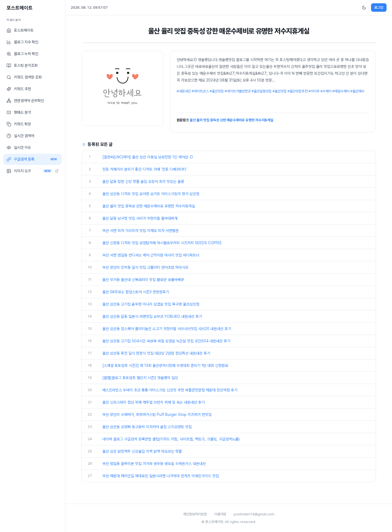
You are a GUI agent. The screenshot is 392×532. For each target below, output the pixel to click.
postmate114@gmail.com (254, 514)
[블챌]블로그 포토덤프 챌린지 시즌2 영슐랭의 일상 (140, 378)
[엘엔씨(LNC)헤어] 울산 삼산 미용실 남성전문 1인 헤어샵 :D (148, 157)
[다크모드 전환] (364, 8)
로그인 (379, 7)
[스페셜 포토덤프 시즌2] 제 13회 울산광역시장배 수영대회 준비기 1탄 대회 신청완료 (165, 365)
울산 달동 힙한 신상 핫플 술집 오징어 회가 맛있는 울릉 (143, 182)
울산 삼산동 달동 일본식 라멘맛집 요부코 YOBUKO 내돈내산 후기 (152, 316)
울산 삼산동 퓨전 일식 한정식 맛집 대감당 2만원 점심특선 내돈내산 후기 (156, 353)
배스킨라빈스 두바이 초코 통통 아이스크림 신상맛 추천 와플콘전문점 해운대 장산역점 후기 (170, 390)
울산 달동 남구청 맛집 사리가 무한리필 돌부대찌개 (140, 218)
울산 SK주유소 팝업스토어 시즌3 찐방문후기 (136, 292)
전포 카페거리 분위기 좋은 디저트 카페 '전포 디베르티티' (145, 169)
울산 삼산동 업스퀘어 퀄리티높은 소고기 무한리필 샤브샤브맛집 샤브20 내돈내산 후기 (167, 329)
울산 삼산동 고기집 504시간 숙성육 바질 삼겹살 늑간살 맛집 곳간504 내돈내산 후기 (166, 341)
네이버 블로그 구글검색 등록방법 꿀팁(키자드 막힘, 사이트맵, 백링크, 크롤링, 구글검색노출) (171, 439)
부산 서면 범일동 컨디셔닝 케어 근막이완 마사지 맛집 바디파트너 (151, 255)
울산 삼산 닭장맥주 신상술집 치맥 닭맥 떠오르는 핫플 (142, 451)
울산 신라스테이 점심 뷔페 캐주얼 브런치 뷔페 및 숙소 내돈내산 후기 (154, 402)
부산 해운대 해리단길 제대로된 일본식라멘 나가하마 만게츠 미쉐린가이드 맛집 (161, 476)
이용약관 (220, 514)
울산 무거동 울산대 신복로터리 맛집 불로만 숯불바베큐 (143, 280)
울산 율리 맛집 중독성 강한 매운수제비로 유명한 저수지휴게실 (232, 120)
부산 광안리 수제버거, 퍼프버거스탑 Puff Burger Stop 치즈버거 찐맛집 (157, 415)
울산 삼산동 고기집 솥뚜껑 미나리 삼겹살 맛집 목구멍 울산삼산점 (151, 304)
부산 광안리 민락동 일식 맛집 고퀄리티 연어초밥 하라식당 (145, 267)
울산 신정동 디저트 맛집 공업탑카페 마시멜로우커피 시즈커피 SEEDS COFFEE (162, 243)
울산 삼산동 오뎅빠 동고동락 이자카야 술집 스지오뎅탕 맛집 (147, 427)
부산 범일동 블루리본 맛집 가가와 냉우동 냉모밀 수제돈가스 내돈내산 (154, 464)
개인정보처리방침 (195, 514)
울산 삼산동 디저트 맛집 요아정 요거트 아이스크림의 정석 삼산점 (151, 194)
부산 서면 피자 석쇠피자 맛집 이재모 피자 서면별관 (140, 231)
